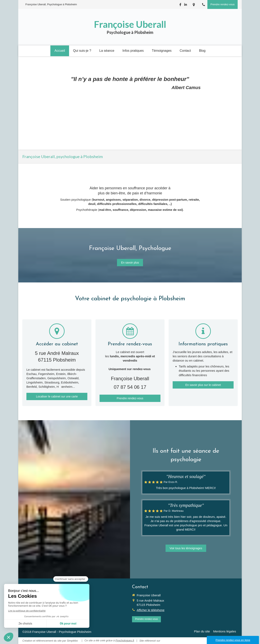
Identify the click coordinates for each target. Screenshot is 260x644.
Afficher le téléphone (151, 610)
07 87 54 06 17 (130, 387)
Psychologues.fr (125, 640)
